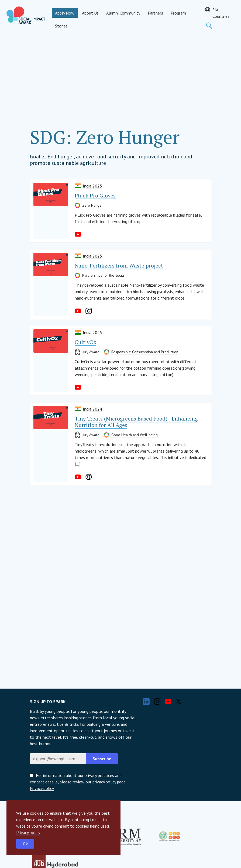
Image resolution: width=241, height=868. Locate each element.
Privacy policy (28, 832)
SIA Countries (221, 13)
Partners (155, 13)
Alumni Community (123, 13)
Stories (61, 26)
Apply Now (65, 13)
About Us (90, 13)
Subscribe (102, 759)
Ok (25, 844)
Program (178, 13)
